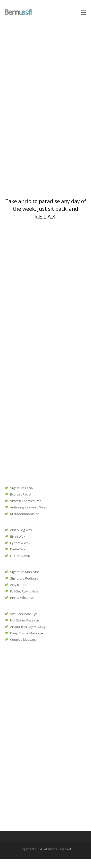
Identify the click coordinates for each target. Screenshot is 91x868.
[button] (84, 12)
